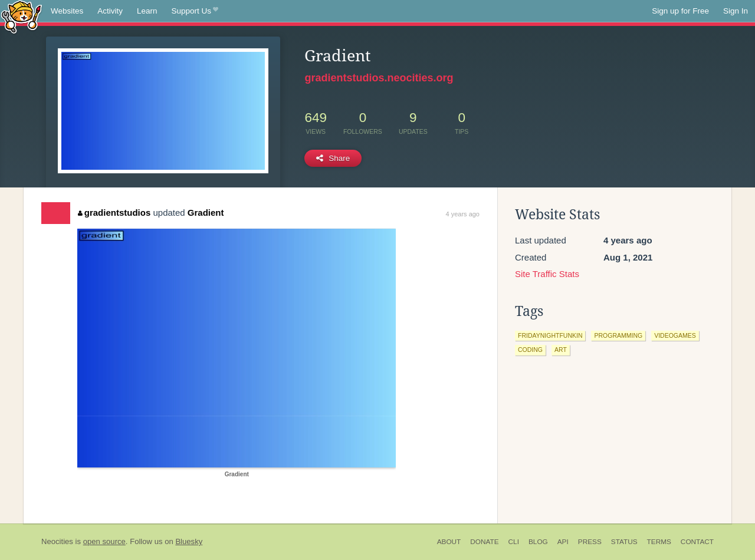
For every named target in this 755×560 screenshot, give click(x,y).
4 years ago (463, 214)
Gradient (206, 213)
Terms (659, 542)
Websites (67, 11)
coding (530, 350)
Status (624, 542)
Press (590, 542)
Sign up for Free (680, 11)
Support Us (195, 11)
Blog (538, 542)
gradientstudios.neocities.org (379, 78)
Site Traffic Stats (547, 274)
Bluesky (189, 541)
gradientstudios (114, 213)
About (449, 542)
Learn (147, 11)
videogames (675, 335)
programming (618, 335)
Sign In (736, 11)
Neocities (57, 541)
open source (104, 541)
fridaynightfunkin (550, 335)
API (563, 542)
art (561, 350)
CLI (514, 542)
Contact (697, 542)
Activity (110, 11)
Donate (484, 542)
